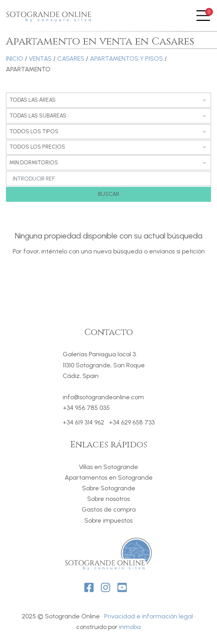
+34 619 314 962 (83, 423)
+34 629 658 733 (132, 423)
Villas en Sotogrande (108, 467)
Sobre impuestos (108, 520)
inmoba (130, 627)
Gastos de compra (109, 509)
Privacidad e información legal (149, 616)
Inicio (15, 59)
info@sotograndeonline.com (103, 397)
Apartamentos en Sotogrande (109, 477)
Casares (71, 59)
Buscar (108, 194)
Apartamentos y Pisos (126, 59)
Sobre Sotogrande (109, 488)
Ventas (40, 59)
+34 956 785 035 (86, 408)
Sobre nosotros (108, 499)
